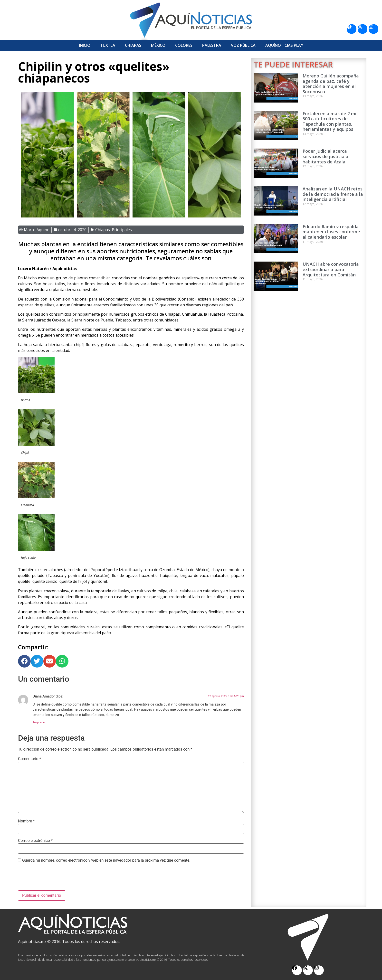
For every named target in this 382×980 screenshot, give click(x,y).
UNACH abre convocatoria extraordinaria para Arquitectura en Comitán (331, 269)
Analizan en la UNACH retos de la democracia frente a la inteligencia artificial (333, 194)
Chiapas (133, 45)
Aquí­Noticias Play (284, 45)
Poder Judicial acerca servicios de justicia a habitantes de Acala (325, 156)
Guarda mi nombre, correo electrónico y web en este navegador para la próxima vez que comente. (106, 860)
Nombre (26, 821)
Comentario (29, 759)
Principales (122, 230)
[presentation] (55, 878)
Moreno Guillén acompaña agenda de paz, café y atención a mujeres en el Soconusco (331, 84)
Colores (184, 45)
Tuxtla (108, 45)
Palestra (212, 45)
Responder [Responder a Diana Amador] (39, 722)
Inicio (85, 45)
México (158, 45)
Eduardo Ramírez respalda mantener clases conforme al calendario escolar (331, 232)
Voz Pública (243, 45)
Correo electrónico (35, 841)
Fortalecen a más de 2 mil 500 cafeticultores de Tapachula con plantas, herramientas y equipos (330, 121)
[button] (24, 661)
